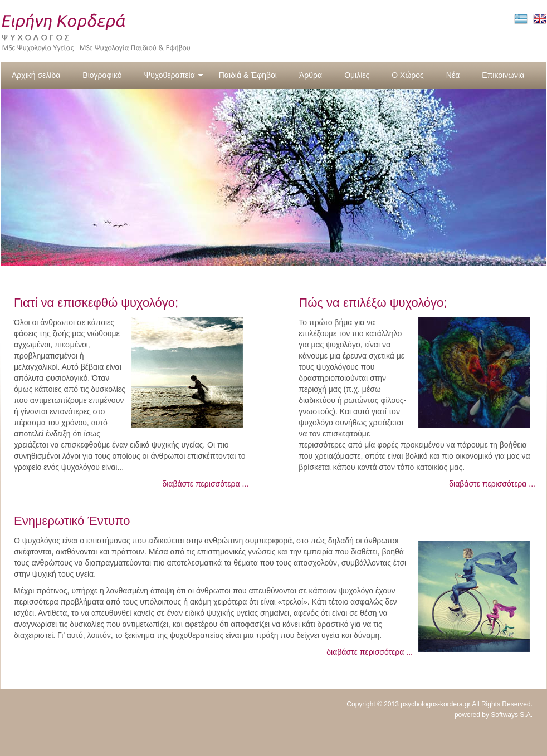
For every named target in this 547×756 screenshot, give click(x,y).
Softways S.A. (512, 715)
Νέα (453, 75)
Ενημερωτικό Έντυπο (72, 521)
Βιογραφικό (102, 75)
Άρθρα (311, 75)
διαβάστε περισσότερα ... (205, 484)
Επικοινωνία (503, 75)
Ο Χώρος (408, 75)
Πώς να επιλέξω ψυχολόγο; (373, 303)
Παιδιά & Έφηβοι (248, 75)
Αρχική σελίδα (36, 75)
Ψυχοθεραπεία (174, 75)
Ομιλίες (357, 75)
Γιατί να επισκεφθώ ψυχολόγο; (96, 303)
